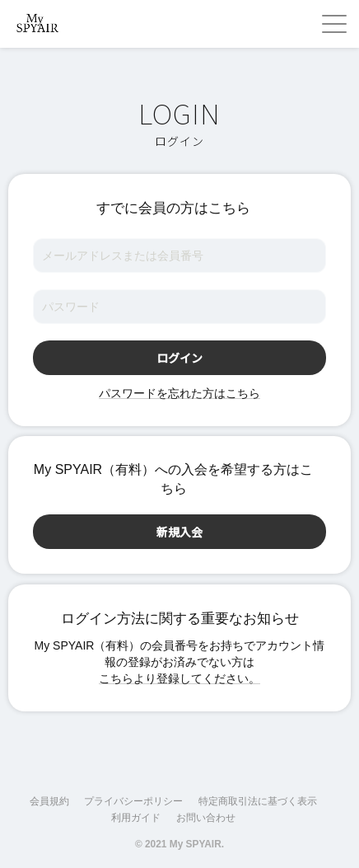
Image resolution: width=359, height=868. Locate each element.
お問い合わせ (206, 818)
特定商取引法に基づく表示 (258, 801)
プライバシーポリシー (133, 801)
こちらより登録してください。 (179, 678)
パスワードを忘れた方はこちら (179, 393)
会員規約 (49, 801)
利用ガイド (136, 818)
